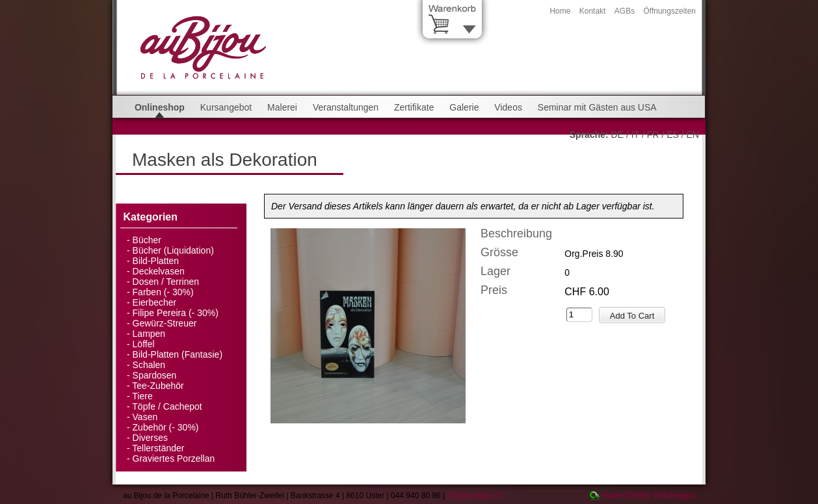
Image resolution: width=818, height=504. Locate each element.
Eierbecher (155, 302)
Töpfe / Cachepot (167, 406)
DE (617, 135)
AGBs (625, 11)
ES (673, 135)
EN (693, 135)
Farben (147, 292)
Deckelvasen (159, 271)
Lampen (149, 334)
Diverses (150, 438)
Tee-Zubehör (158, 386)
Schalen (149, 365)
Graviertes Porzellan (174, 458)
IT (635, 135)
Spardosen (155, 375)
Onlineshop (160, 107)
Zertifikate (414, 107)
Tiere (142, 396)
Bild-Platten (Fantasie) (178, 354)
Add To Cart (632, 316)
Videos (508, 107)
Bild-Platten (156, 261)
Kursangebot (226, 107)
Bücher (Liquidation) (173, 250)
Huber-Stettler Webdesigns (648, 496)
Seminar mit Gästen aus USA (597, 107)
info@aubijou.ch (475, 496)
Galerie (464, 107)
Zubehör (150, 427)
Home (560, 11)
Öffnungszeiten (669, 11)
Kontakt (593, 11)
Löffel (144, 344)
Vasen (145, 417)
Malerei (282, 107)
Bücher (147, 240)
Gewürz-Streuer (165, 323)
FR (653, 135)
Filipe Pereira (159, 313)
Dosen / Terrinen (166, 282)
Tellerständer (158, 448)
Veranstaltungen (346, 107)
